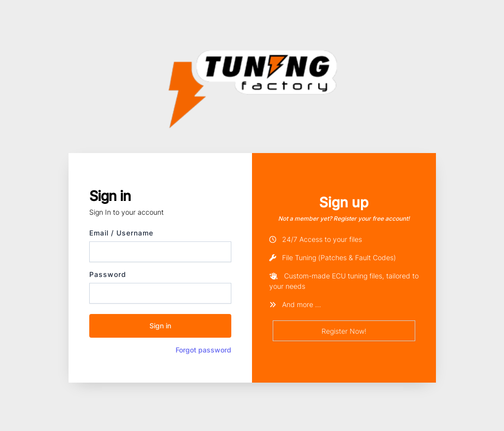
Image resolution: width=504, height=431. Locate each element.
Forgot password (203, 350)
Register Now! (344, 331)
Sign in (160, 326)
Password (108, 274)
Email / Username (121, 233)
